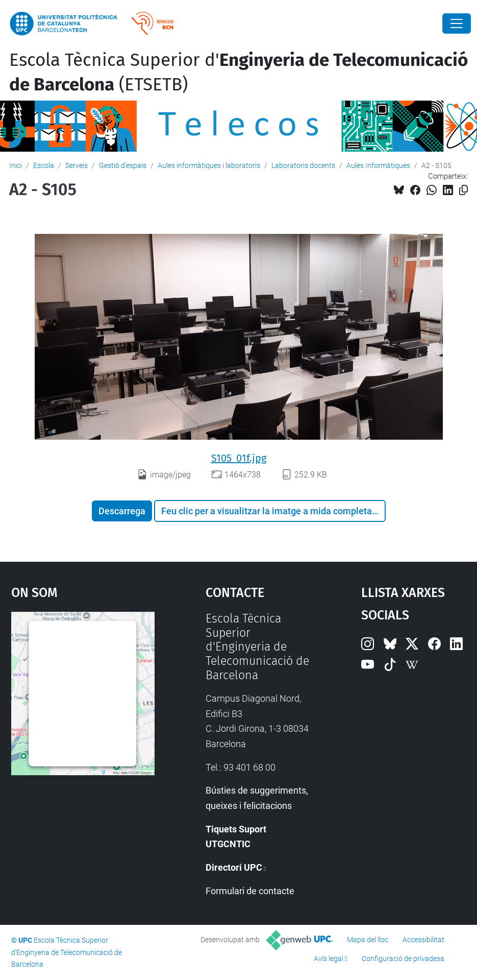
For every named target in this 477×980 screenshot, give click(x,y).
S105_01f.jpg (239, 458)
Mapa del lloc (368, 940)
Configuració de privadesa (403, 959)
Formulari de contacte (250, 891)
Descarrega (122, 511)
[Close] (457, 23)
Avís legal (329, 959)
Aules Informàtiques (378, 165)
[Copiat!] (463, 190)
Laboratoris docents (303, 165)
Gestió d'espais (123, 165)
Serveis (77, 165)
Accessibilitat (423, 940)
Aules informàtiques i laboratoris (209, 165)
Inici (16, 165)
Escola (44, 165)
